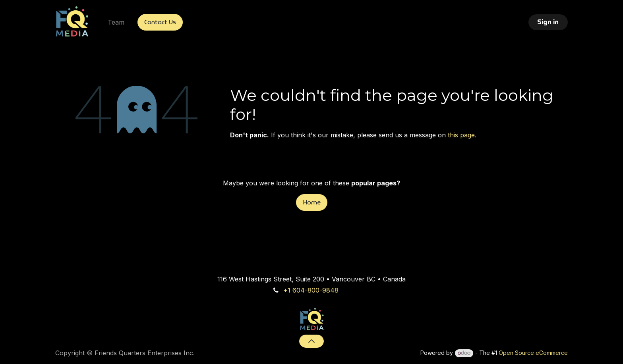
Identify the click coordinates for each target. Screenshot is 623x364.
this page (461, 135)
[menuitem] (116, 22)
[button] (311, 341)
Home (312, 202)
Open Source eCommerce (533, 353)
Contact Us (160, 22)
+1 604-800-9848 (311, 290)
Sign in (548, 22)
